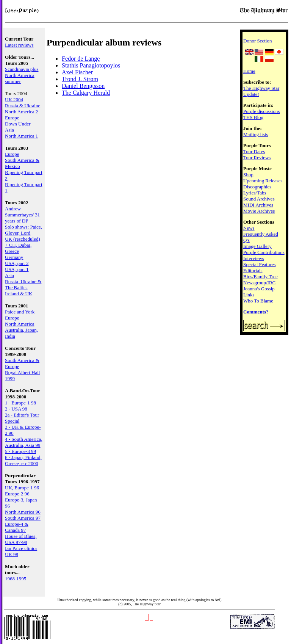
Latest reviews (19, 45)
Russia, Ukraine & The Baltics (23, 284)
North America (20, 324)
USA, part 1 (17, 269)
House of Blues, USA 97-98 (21, 539)
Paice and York (20, 312)
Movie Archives (259, 211)
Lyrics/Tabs (255, 193)
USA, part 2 (17, 263)
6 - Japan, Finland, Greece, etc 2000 (23, 460)
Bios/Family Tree (260, 277)
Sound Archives (259, 199)
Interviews (254, 258)
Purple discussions (261, 111)
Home (249, 71)
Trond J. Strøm (80, 79)
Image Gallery (257, 246)
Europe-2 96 (17, 494)
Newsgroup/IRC (259, 283)
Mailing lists (256, 134)
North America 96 (23, 512)
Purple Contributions (264, 252)
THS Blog (253, 117)
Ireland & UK (19, 294)
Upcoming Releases (263, 181)
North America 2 (21, 112)
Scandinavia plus (22, 69)
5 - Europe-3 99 (20, 451)
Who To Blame (258, 301)
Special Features (260, 264)
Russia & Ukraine (23, 106)
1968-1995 (16, 579)
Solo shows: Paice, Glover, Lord (23, 230)
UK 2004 (14, 99)
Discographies (257, 187)
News (249, 228)
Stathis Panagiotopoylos (91, 65)
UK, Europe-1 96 (22, 488)
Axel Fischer (77, 72)
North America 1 (21, 136)
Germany (14, 257)
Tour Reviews (257, 157)
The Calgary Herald (86, 93)
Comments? (256, 312)
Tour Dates (254, 151)
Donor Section (257, 41)
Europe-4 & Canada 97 (17, 527)
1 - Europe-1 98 (20, 403)
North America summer (20, 78)
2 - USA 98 (16, 409)
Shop (248, 175)
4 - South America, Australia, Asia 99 (23, 442)
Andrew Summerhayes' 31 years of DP (22, 215)
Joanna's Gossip (259, 289)
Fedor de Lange (81, 59)
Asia (9, 130)
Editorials (253, 270)
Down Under (18, 124)
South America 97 (23, 518)
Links (249, 295)
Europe (12, 118)
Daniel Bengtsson (83, 86)
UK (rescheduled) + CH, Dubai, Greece (23, 245)
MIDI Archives (258, 205)
